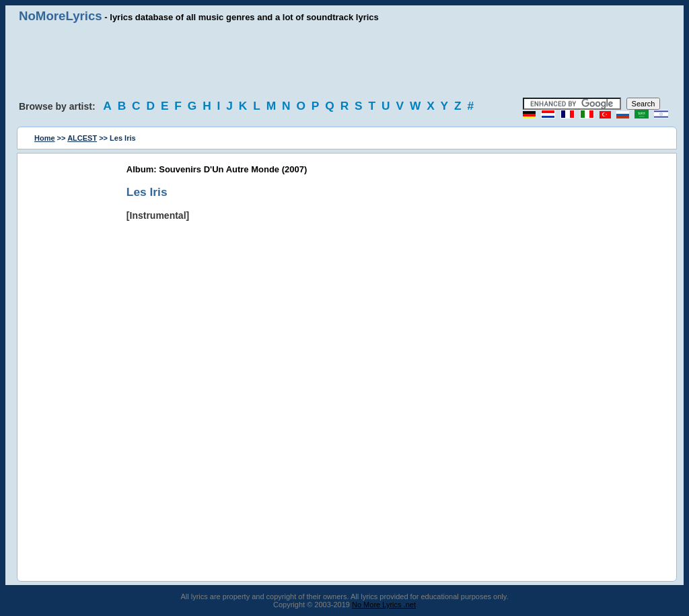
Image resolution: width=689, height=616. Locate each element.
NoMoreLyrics (61, 16)
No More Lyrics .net (384, 605)
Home (45, 138)
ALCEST (82, 138)
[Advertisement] (344, 61)
